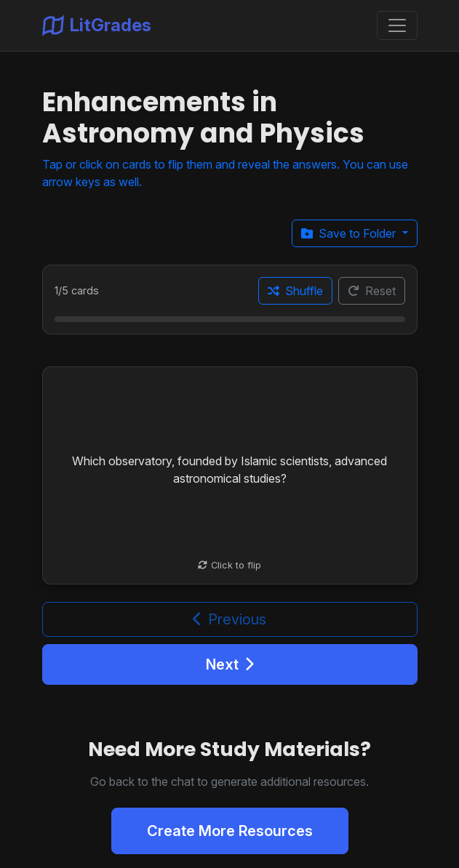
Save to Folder (350, 233)
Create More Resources (230, 831)
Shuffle (295, 291)
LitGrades (97, 25)
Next (230, 664)
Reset (372, 291)
